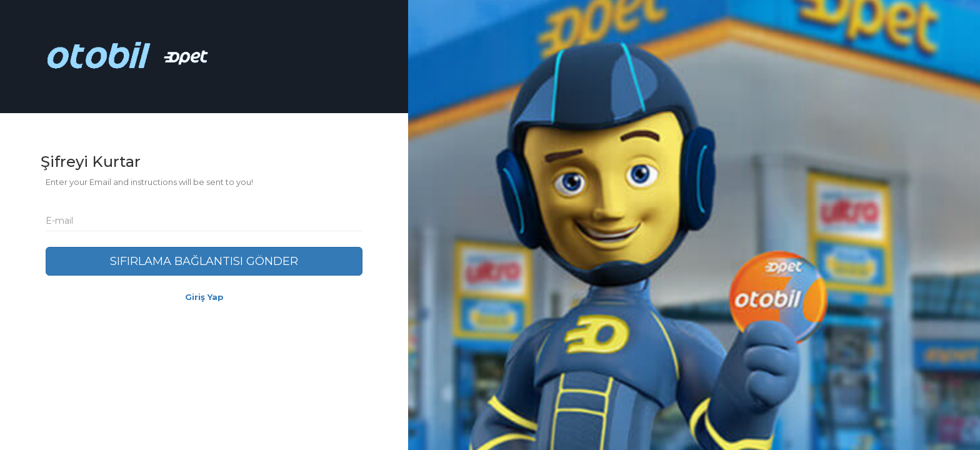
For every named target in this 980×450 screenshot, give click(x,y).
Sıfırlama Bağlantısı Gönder (204, 261)
